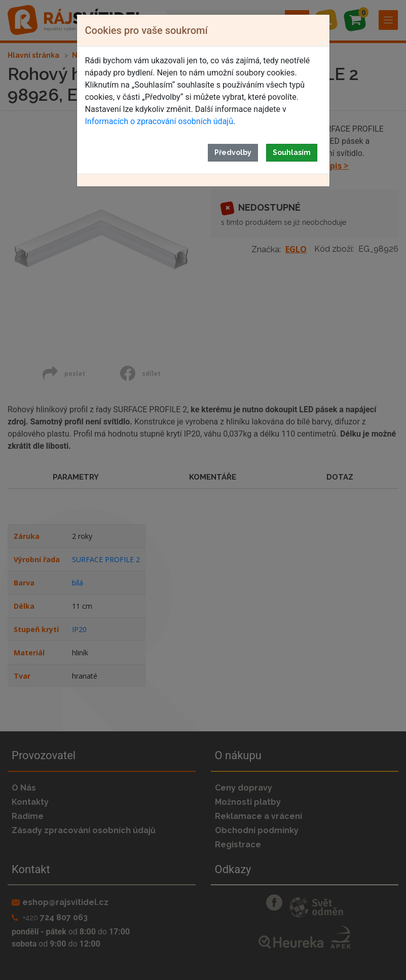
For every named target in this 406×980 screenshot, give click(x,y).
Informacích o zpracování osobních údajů (159, 121)
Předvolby (233, 152)
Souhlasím (292, 152)
